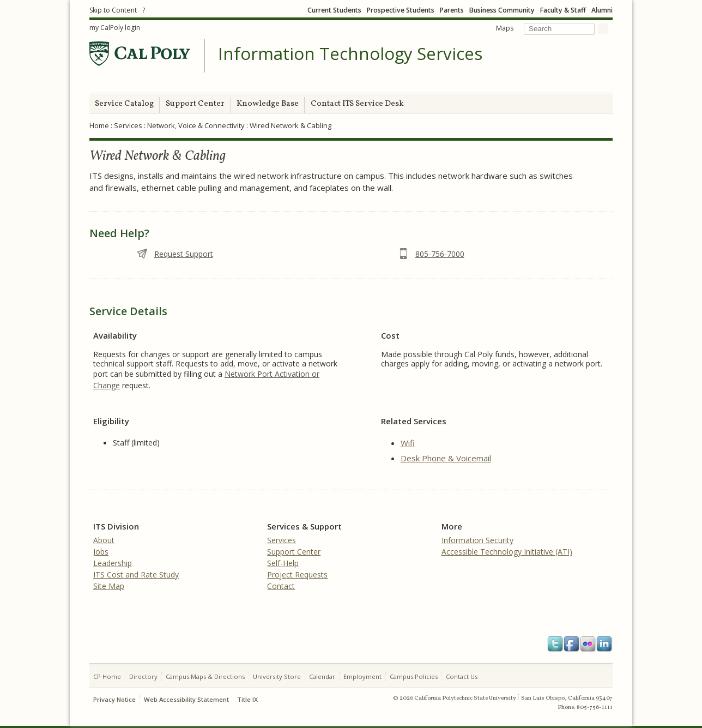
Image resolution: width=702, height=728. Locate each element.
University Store (277, 676)
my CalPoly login (115, 28)
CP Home (107, 676)
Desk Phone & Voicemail (446, 458)
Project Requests (297, 574)
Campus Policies (414, 676)
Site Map (109, 586)
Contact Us (462, 676)
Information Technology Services (350, 54)
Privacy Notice (114, 699)
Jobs (101, 552)
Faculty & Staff (563, 10)
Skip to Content (113, 10)
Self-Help (283, 563)
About (104, 540)
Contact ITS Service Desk (357, 104)
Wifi (408, 443)
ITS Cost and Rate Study (136, 574)
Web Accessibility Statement (186, 699)
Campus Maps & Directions (205, 676)
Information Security (477, 540)
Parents (452, 10)
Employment (362, 676)
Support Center (195, 104)
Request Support (184, 254)
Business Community (502, 10)
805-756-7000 (440, 254)
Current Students (334, 10)
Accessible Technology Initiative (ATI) (507, 552)
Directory (143, 676)
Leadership (113, 563)
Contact (281, 586)
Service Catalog (124, 104)
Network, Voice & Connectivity (196, 125)
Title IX (247, 699)
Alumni (602, 10)
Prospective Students (401, 10)
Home (99, 125)
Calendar (322, 676)
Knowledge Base (268, 104)
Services (128, 125)
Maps (505, 28)
